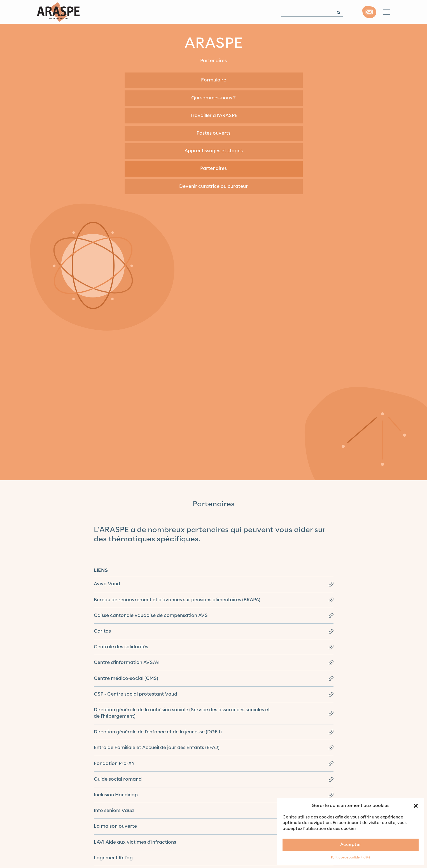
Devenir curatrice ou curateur (214, 186)
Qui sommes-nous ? (214, 98)
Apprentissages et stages (214, 151)
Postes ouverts (214, 133)
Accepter (351, 845)
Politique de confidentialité (351, 858)
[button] (416, 806)
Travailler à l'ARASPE (214, 116)
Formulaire (214, 80)
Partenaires (214, 169)
